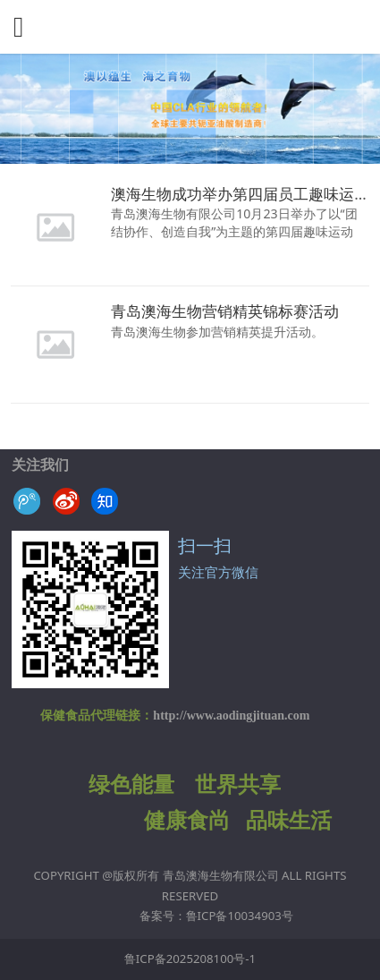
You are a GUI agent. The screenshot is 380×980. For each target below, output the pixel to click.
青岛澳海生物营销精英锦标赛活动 (225, 311)
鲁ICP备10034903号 (240, 916)
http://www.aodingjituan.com (231, 716)
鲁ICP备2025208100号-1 (190, 959)
